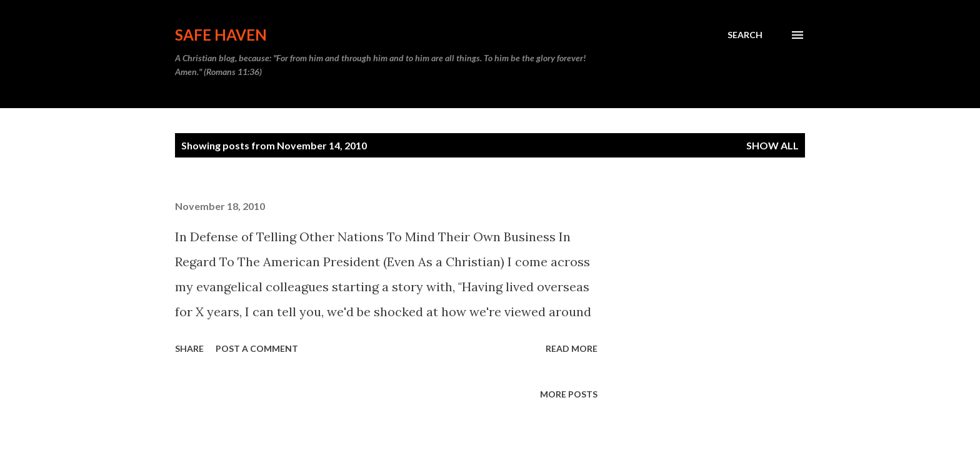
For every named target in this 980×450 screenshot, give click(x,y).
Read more (572, 348)
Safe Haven (221, 35)
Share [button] (189, 348)
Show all (772, 145)
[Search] (745, 35)
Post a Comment (257, 348)
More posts (569, 394)
